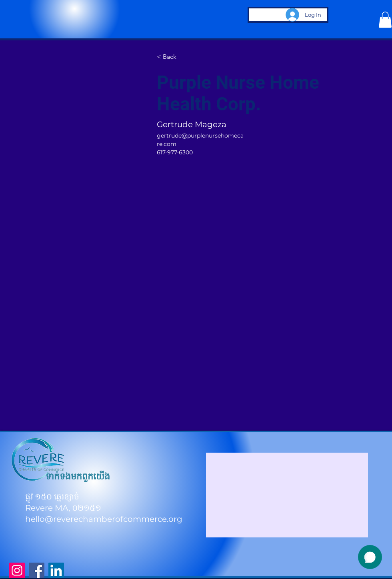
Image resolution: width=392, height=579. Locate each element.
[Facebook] (37, 570)
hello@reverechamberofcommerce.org (104, 519)
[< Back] (172, 57)
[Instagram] (17, 570)
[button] (385, 20)
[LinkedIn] (56, 570)
